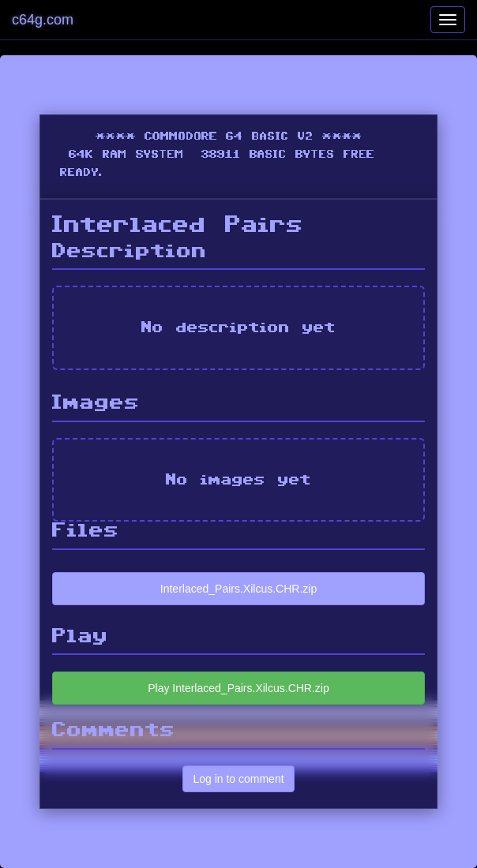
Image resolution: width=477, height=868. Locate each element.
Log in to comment (238, 779)
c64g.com (43, 20)
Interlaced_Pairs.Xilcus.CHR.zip (238, 589)
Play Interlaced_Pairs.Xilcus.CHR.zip (238, 688)
